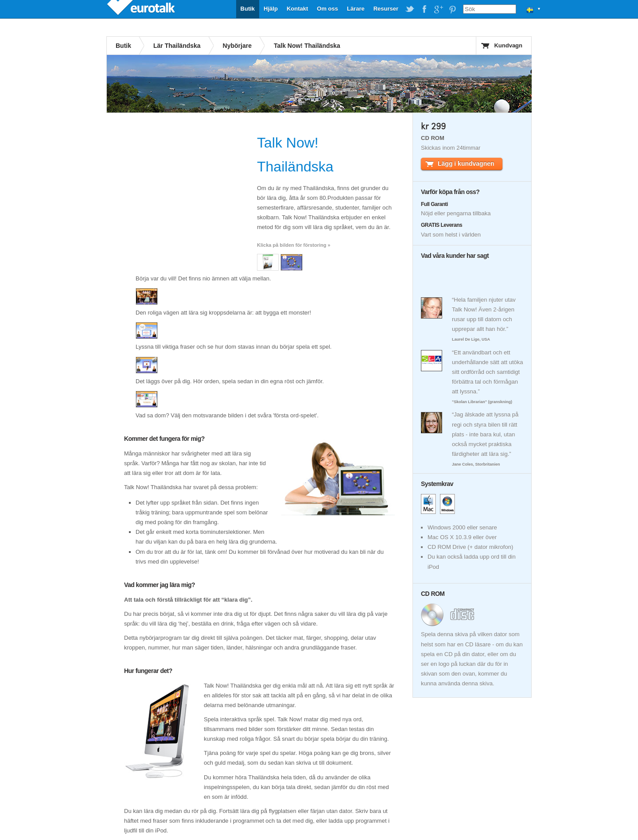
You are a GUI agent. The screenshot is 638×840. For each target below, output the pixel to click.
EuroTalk (142, 9)
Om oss (327, 9)
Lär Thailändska (177, 46)
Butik (248, 9)
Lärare (356, 9)
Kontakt (297, 9)
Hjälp (271, 9)
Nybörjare (237, 46)
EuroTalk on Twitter (410, 9)
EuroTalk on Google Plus (438, 9)
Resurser (386, 9)
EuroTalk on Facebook (424, 9)
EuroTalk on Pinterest (452, 9)
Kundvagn (508, 45)
